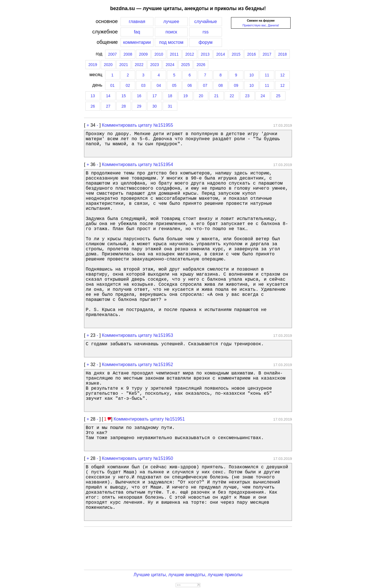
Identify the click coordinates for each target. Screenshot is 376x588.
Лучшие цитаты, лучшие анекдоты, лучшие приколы (188, 575)
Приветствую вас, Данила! (261, 25)
